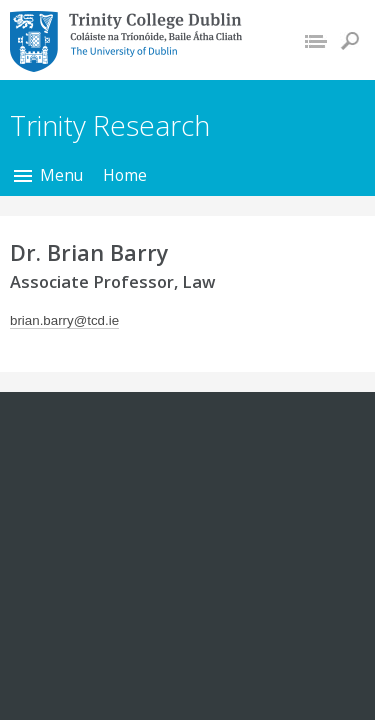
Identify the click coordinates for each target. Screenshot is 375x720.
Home (125, 175)
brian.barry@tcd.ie (64, 320)
